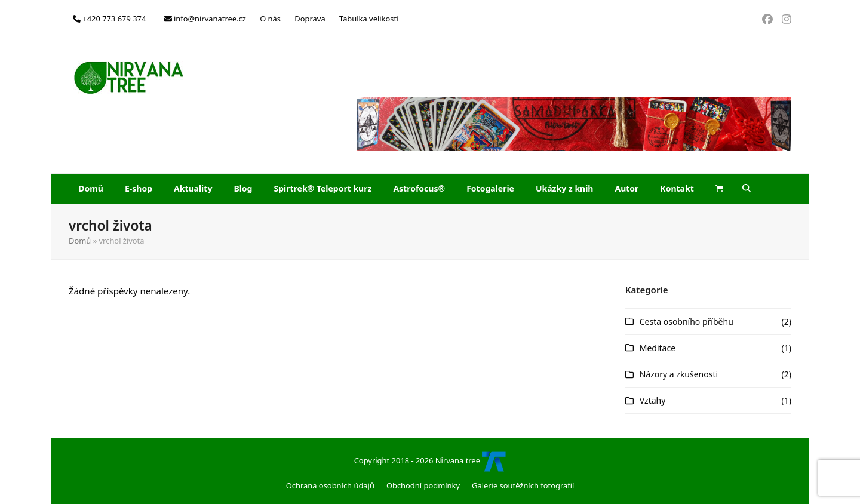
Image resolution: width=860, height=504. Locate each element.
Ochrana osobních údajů (330, 485)
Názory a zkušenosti (679, 374)
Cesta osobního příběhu (687, 322)
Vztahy (653, 400)
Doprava (310, 19)
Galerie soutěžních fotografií (523, 485)
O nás (270, 19)
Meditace (658, 348)
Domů (80, 241)
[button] (720, 189)
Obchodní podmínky (423, 485)
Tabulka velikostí (369, 19)
